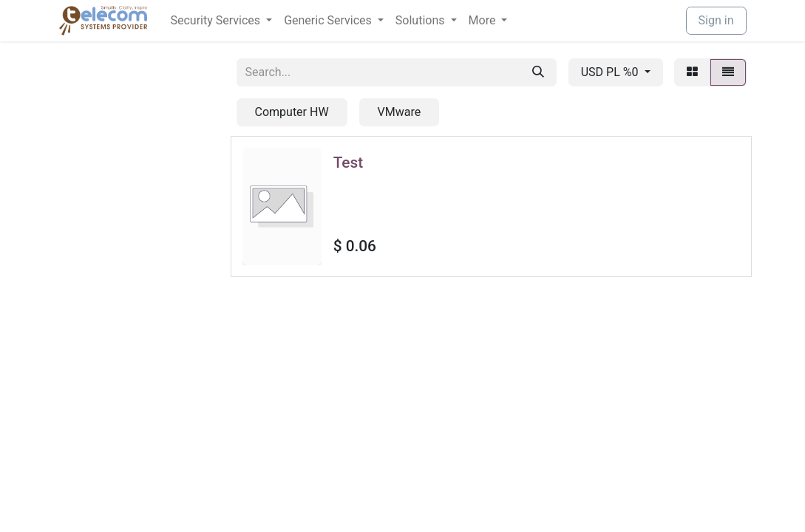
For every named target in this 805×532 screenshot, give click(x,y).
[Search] (538, 72)
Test (348, 163)
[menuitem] (222, 21)
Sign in (716, 20)
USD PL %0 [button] (611, 72)
